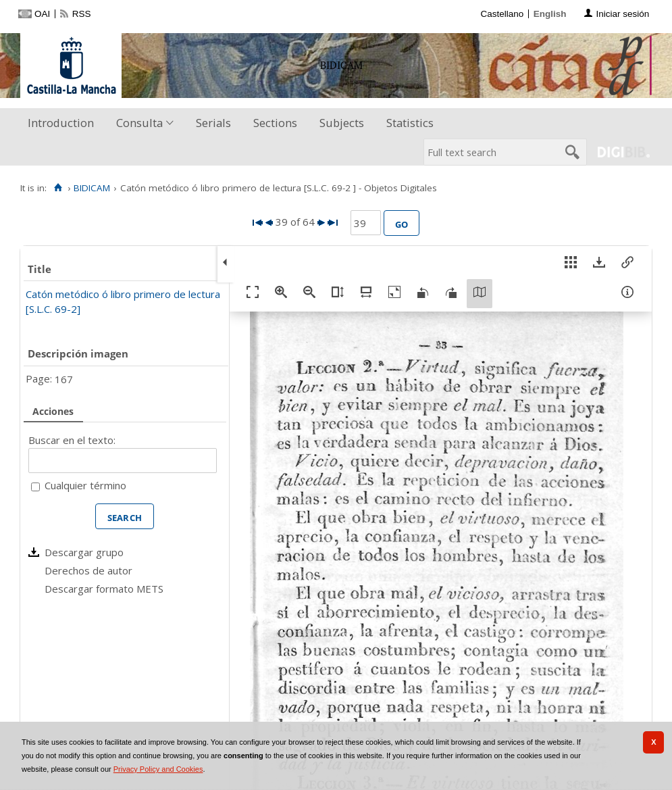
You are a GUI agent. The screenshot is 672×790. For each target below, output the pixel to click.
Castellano (502, 14)
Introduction (61, 123)
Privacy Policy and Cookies (158, 769)
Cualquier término (85, 485)
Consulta (139, 123)
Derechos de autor (88, 570)
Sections (275, 123)
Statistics (410, 123)
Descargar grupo (84, 552)
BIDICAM (92, 188)
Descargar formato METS (104, 589)
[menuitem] (64, 123)
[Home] (58, 188)
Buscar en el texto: (72, 440)
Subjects (342, 123)
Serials (213, 123)
